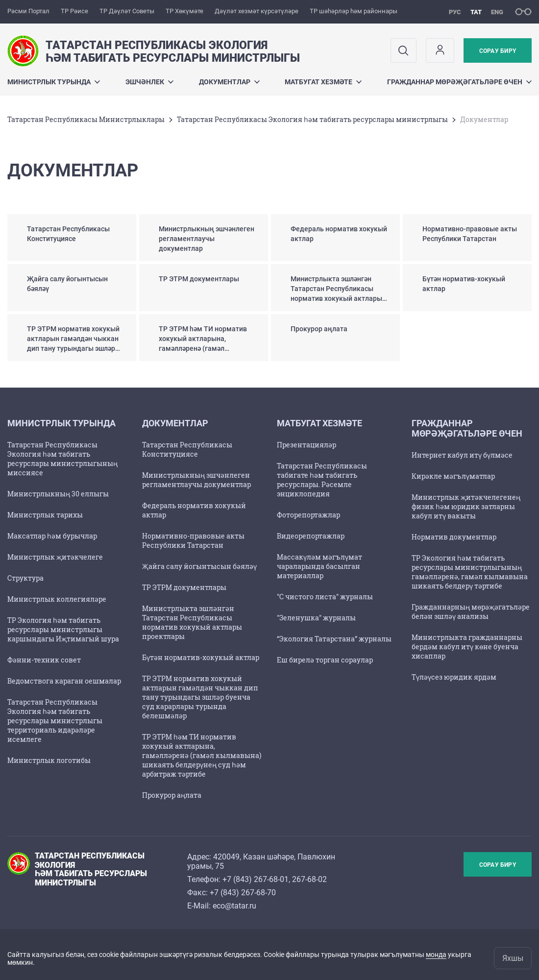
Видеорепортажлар (311, 536)
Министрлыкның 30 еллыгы (58, 494)
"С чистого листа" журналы (325, 597)
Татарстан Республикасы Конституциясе (187, 449)
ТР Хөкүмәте (184, 11)
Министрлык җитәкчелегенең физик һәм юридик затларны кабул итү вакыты (466, 506)
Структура (25, 578)
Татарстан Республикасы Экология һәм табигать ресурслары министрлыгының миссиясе (62, 459)
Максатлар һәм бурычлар (52, 536)
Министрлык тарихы (45, 515)
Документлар (229, 82)
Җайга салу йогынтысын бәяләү (199, 566)
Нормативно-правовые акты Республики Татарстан (193, 540)
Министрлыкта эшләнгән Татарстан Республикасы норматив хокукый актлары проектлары (192, 622)
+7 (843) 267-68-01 (256, 879)
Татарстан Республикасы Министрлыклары (86, 119)
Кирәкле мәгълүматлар (453, 476)
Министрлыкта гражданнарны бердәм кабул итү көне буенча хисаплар (467, 647)
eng (497, 12)
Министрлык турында (54, 82)
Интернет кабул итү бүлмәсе (462, 455)
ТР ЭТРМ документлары (184, 587)
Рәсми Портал (28, 11)
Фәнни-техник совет (44, 660)
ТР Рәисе (74, 11)
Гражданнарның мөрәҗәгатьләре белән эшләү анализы (471, 612)
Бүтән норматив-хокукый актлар (201, 657)
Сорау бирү (498, 51)
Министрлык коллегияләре (57, 599)
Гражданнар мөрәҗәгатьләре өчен (459, 82)
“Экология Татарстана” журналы (334, 639)
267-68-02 (309, 879)
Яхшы (513, 958)
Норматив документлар (454, 537)
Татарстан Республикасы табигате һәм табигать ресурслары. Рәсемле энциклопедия (322, 480)
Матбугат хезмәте (323, 82)
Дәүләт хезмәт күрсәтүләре (257, 11)
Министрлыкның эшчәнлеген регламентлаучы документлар (196, 480)
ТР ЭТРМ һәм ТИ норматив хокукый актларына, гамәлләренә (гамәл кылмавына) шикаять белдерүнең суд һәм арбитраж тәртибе (202, 755)
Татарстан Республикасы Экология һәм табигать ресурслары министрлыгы (312, 119)
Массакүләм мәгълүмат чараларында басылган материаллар (319, 566)
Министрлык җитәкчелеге (55, 557)
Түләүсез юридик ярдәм (454, 677)
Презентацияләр (306, 445)
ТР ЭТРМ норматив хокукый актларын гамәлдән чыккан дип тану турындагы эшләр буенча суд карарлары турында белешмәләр (200, 697)
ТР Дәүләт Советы (127, 11)
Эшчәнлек (149, 82)
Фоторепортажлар (308, 515)
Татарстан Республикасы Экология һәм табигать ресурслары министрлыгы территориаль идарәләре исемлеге (55, 721)
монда (436, 955)
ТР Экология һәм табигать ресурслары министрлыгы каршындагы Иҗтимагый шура (63, 629)
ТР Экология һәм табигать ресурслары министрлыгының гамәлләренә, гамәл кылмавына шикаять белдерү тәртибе (470, 572)
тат (476, 12)
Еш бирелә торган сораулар (325, 660)
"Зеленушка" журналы (316, 618)
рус (455, 12)
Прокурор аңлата (172, 795)
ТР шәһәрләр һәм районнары (354, 11)
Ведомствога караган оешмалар (64, 681)
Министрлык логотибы (49, 760)
